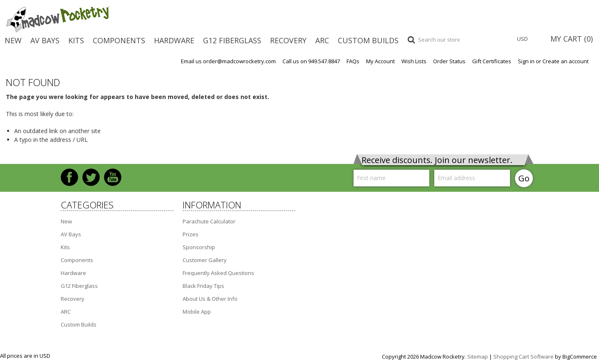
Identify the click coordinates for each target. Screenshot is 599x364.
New (13, 40)
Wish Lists (414, 61)
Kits (76, 40)
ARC (322, 40)
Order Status (449, 61)
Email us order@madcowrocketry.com (228, 61)
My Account (380, 61)
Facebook (69, 177)
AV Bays (45, 40)
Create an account (566, 61)
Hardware (174, 40)
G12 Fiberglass (232, 40)
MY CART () (572, 39)
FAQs (353, 61)
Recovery (288, 40)
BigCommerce (580, 357)
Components (119, 40)
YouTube (113, 177)
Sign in (526, 61)
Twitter (91, 177)
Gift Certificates (492, 61)
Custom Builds (368, 40)
